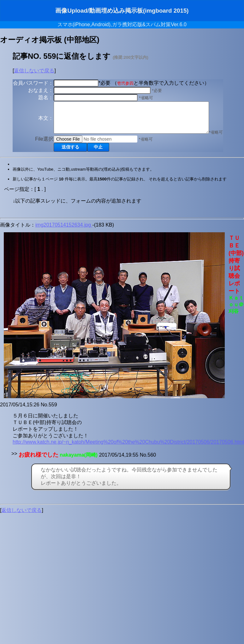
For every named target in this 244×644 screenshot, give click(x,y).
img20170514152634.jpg (64, 231)
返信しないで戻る (34, 71)
